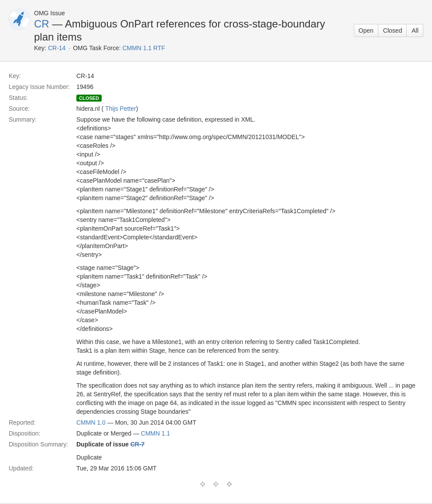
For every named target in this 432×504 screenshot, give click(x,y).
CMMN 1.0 (91, 422)
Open (366, 31)
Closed (393, 31)
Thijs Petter (121, 109)
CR (42, 24)
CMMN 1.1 (156, 433)
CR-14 (57, 48)
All (415, 31)
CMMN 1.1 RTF (144, 48)
